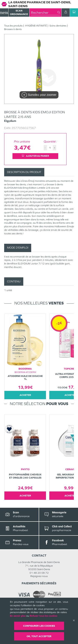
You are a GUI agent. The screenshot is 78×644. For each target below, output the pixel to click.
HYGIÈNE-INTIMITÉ (36, 26)
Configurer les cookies (39, 626)
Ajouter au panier (35, 156)
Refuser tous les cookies (43, 616)
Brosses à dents (13, 29)
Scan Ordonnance (19, 12)
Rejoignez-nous (39, 576)
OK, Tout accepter (39, 636)
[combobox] (44, 13)
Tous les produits (13, 26)
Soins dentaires (58, 26)
